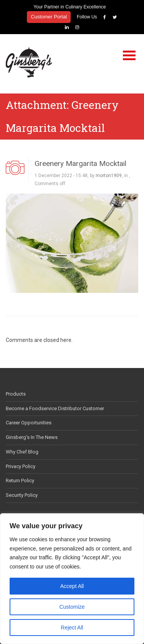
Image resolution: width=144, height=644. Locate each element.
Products (16, 394)
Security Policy (22, 495)
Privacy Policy (21, 466)
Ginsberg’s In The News (32, 437)
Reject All (72, 628)
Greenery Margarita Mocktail (80, 163)
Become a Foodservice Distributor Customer (55, 408)
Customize (72, 607)
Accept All (72, 586)
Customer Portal (49, 17)
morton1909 (109, 176)
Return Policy (20, 481)
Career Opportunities (29, 423)
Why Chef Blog (22, 452)
